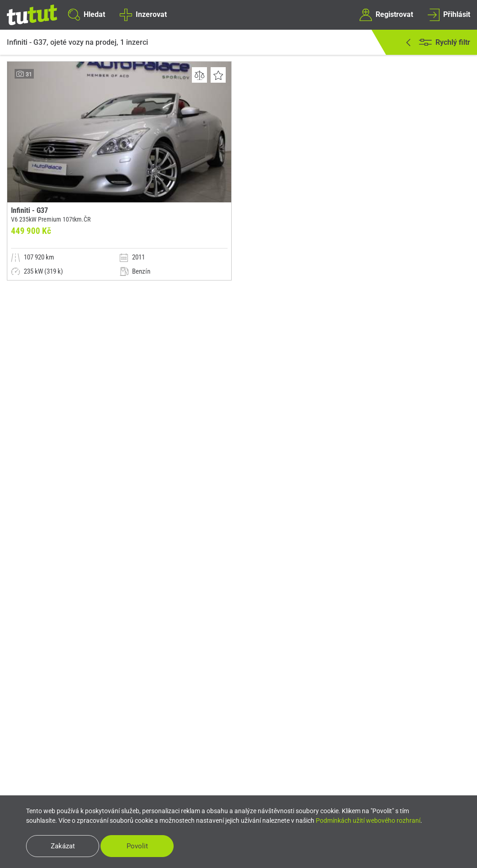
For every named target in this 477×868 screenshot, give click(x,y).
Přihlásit (449, 15)
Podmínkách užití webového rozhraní (368, 820)
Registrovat (386, 15)
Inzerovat (143, 15)
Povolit (137, 846)
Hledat (87, 15)
